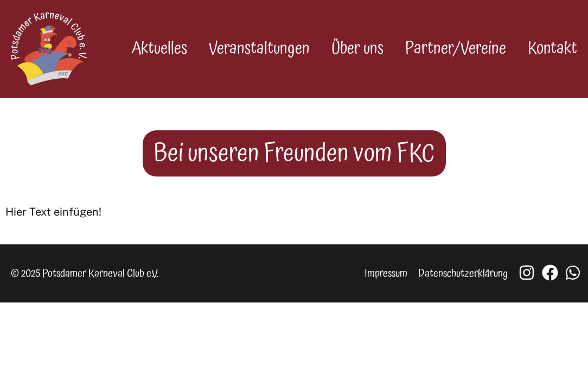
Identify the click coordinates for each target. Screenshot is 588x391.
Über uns (357, 48)
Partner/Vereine (456, 48)
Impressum (386, 272)
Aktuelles (159, 48)
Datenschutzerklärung (463, 272)
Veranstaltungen (259, 48)
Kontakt (552, 48)
